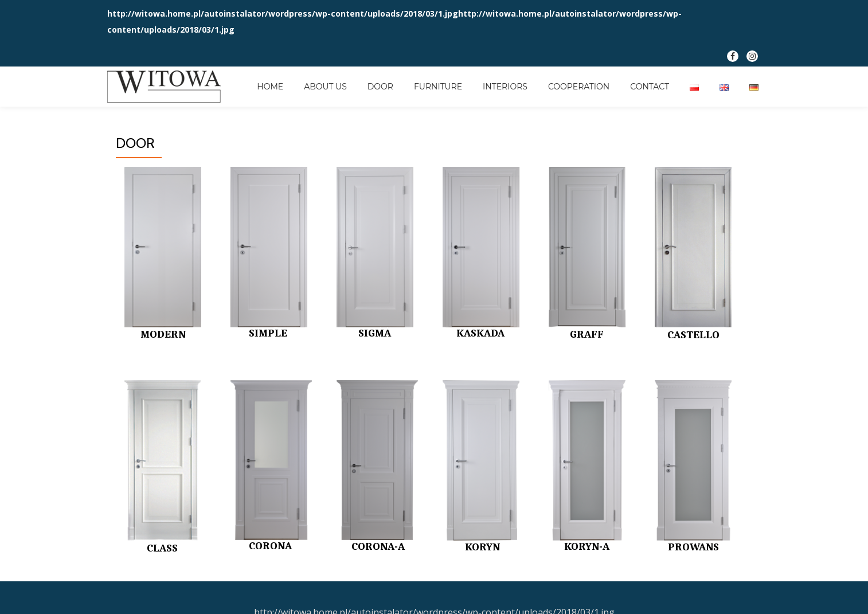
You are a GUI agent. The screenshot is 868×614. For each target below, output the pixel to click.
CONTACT (650, 87)
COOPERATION (579, 87)
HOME (270, 87)
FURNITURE (438, 87)
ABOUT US (325, 87)
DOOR (380, 87)
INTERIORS (505, 87)
